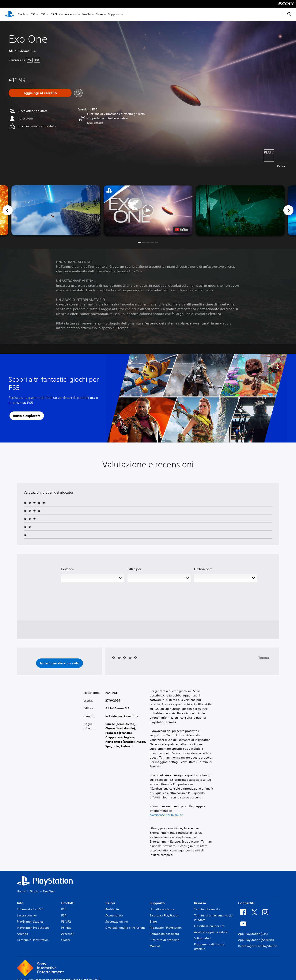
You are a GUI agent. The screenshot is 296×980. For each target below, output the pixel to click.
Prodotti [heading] (68, 903)
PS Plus (55, 14)
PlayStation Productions (33, 928)
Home (21, 891)
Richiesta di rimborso (164, 940)
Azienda (22, 934)
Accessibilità (114, 915)
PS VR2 (66, 922)
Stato (153, 922)
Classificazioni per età (209, 926)
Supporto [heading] (157, 903)
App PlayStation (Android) (256, 940)
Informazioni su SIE (30, 909)
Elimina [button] (263, 658)
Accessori (71, 14)
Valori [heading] (110, 903)
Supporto (114, 14)
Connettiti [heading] (246, 903)
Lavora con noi (27, 915)
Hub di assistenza (162, 909)
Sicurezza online (117, 922)
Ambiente (112, 909)
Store (99, 14)
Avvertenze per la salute (166, 815)
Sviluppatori (202, 938)
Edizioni (67, 569)
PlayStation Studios (30, 922)
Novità (86, 14)
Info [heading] (20, 903)
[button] (148, 210)
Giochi (21, 14)
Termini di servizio (207, 909)
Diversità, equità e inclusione (125, 928)
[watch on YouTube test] (181, 230)
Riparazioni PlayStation (166, 928)
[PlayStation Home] (10, 14)
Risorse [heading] (200, 903)
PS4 (43, 14)
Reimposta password (164, 934)
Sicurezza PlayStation (164, 915)
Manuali (155, 946)
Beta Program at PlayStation (258, 946)
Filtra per (134, 569)
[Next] (288, 210)
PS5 (33, 14)
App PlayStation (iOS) (253, 934)
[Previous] (8, 210)
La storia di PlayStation (33, 940)
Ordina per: (203, 569)
